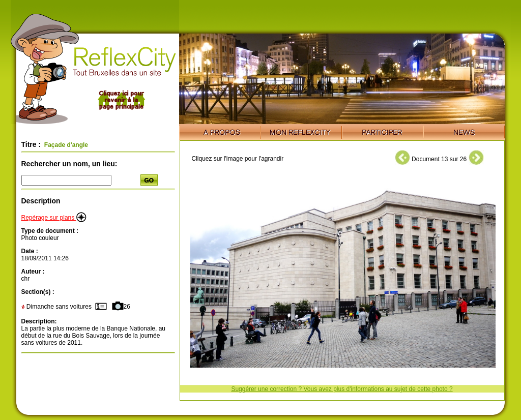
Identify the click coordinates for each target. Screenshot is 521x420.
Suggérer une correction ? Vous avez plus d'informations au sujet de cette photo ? (342, 389)
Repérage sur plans (54, 218)
